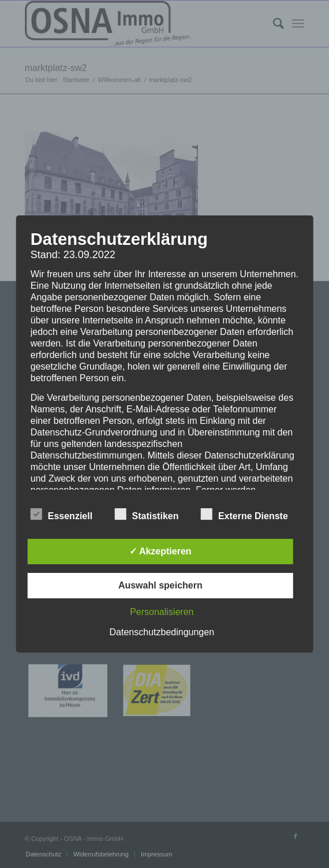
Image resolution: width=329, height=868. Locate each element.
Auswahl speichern (160, 585)
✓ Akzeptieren (160, 551)
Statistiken (147, 515)
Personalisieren (162, 612)
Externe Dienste (244, 515)
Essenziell (61, 515)
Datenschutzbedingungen (162, 632)
